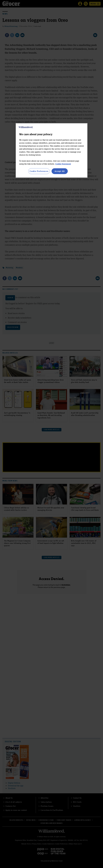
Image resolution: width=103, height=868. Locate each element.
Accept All (60, 171)
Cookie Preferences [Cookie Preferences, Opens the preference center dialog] (39, 171)
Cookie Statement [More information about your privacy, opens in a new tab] (63, 164)
